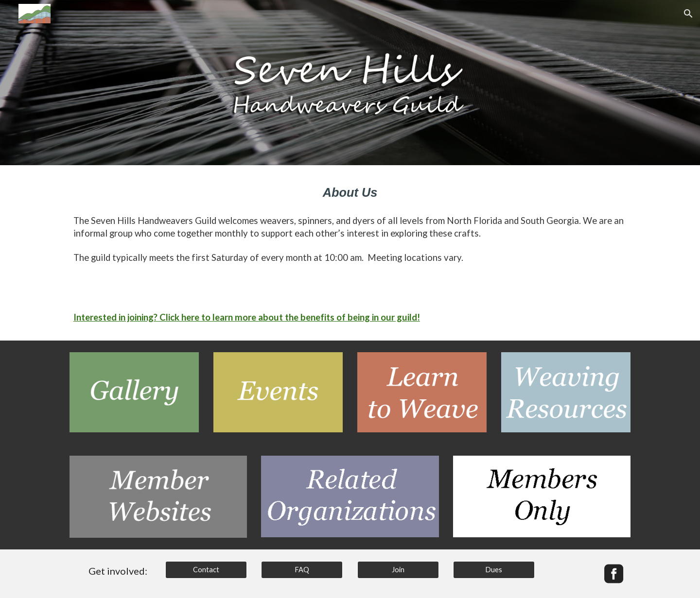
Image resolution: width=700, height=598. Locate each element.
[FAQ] (302, 570)
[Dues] (494, 570)
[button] (688, 14)
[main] (350, 192)
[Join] (398, 570)
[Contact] (206, 570)
